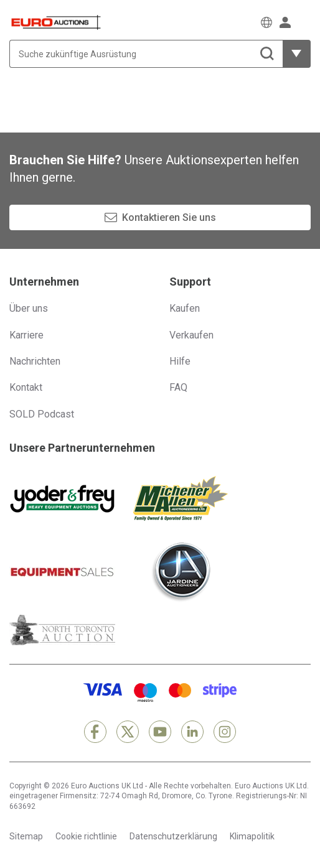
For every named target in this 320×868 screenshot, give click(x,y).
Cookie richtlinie (86, 836)
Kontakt (26, 387)
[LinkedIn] (192, 732)
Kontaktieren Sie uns (169, 217)
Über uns (29, 308)
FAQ (178, 387)
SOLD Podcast (42, 414)
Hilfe (180, 361)
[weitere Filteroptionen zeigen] (297, 54)
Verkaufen (191, 335)
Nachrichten (35, 361)
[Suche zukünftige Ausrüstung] (146, 54)
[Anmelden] (285, 22)
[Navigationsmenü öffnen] (304, 22)
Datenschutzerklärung (173, 836)
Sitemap (26, 836)
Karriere (26, 335)
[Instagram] (225, 732)
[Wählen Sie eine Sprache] (266, 22)
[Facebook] (95, 732)
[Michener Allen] (181, 498)
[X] (128, 732)
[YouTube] (160, 732)
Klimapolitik (252, 836)
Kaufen (185, 308)
